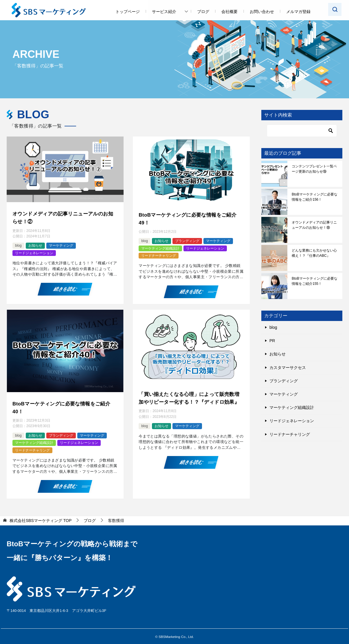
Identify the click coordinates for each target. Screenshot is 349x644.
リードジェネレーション (34, 252)
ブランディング (187, 240)
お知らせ (35, 245)
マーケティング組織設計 (160, 247)
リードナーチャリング (159, 254)
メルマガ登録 (298, 12)
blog (18, 245)
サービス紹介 (164, 12)
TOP (41, 518)
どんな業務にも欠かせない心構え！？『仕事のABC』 (314, 253)
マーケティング (61, 245)
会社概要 (229, 12)
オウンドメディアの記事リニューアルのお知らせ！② (63, 217)
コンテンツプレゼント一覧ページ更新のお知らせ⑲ (314, 169)
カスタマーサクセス (288, 368)
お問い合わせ (262, 12)
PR (272, 341)
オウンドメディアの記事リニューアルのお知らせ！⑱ (314, 225)
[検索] (302, 131)
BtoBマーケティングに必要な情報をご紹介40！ (64, 406)
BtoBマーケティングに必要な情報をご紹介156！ (315, 197)
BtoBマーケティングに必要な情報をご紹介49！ (190, 218)
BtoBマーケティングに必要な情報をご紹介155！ (315, 281)
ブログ (203, 12)
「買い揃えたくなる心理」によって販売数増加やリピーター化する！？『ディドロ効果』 (189, 400)
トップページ (128, 12)
